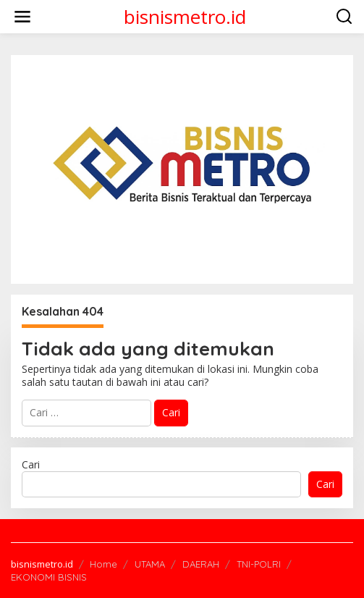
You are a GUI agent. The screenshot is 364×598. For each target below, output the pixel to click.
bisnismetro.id (185, 17)
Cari (31, 464)
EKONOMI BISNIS (49, 577)
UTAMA (150, 564)
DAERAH (201, 564)
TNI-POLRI (259, 564)
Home (103, 564)
